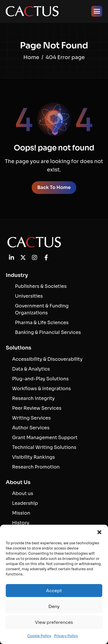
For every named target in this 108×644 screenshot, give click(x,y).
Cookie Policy (39, 636)
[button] (99, 532)
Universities (29, 296)
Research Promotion (36, 467)
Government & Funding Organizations (42, 309)
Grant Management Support (45, 438)
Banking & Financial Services (48, 332)
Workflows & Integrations (41, 389)
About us (23, 493)
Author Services (31, 428)
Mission (21, 513)
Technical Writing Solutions (44, 447)
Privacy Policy (66, 636)
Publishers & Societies (41, 286)
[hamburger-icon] (97, 11)
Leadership (25, 503)
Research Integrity (33, 398)
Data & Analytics (31, 369)
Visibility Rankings (34, 457)
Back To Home (54, 187)
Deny (54, 606)
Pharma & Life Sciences (42, 323)
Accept (54, 591)
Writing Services (31, 418)
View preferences (54, 622)
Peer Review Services (37, 408)
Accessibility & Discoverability (47, 359)
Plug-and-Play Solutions (40, 379)
